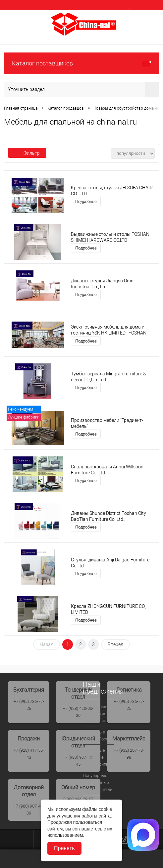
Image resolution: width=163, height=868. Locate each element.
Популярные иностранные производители (98, 782)
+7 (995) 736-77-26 (29, 705)
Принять (64, 848)
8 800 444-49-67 (78, 799)
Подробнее (86, 201)
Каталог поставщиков (81, 63)
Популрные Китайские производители (98, 757)
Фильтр (27, 153)
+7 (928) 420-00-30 (78, 712)
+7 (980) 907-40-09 (29, 810)
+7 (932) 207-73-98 (129, 754)
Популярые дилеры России (98, 735)
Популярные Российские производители (98, 714)
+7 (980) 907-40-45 (78, 761)
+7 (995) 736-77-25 (129, 705)
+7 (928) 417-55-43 (29, 754)
